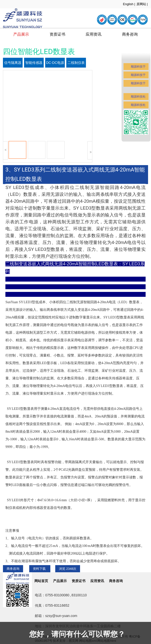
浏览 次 (68, 569)
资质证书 (57, 34)
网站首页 (41, 581)
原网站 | (142, 4)
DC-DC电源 (55, 63)
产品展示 (21, 34)
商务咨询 (13, 569)
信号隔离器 (13, 63)
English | (129, 4)
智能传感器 (34, 63)
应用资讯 (94, 34)
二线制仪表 (76, 63)
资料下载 (40, 569)
